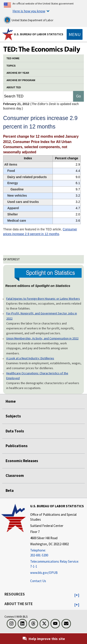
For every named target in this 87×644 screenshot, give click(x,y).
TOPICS (11, 66)
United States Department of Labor (29, 20)
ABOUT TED (14, 87)
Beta (10, 490)
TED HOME (13, 58)
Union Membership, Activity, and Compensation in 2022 (42, 338)
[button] (77, 595)
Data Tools (15, 431)
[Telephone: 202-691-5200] (58, 553)
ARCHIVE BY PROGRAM (21, 80)
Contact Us (38, 581)
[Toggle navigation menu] (75, 34)
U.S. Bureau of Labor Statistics (39, 34)
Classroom (15, 476)
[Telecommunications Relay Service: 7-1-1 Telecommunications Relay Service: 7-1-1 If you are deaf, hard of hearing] (58, 564)
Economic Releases (22, 461)
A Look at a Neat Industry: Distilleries (30, 358)
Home (11, 401)
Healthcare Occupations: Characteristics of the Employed (37, 376)
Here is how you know (29, 11)
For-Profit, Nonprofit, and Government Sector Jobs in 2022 (42, 316)
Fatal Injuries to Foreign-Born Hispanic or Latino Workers (43, 299)
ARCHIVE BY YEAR (18, 73)
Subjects (13, 416)
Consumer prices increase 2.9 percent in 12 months (40, 232)
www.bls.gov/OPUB (44, 573)
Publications (17, 446)
